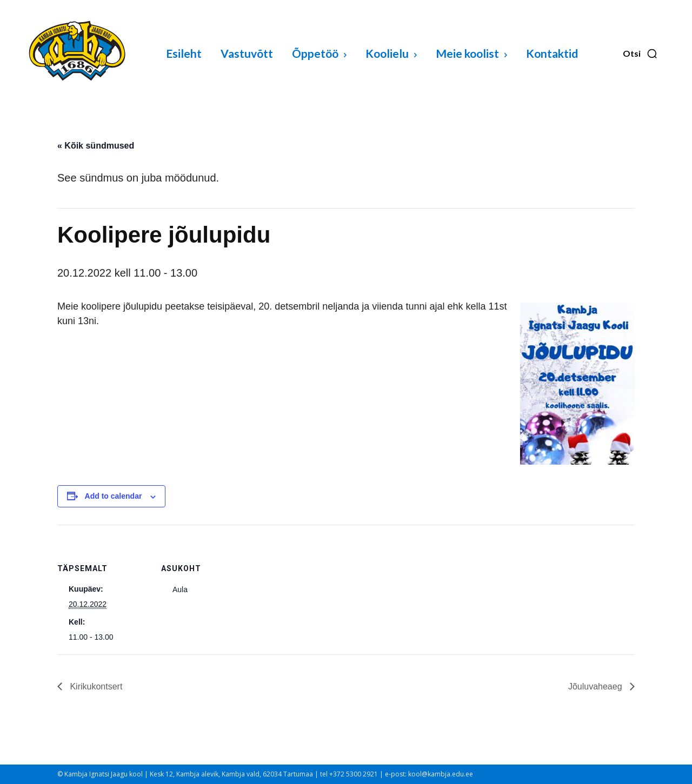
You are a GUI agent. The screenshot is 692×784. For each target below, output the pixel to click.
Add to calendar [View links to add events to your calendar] (114, 496)
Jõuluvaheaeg (596, 686)
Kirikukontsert (95, 686)
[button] (640, 53)
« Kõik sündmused (96, 146)
